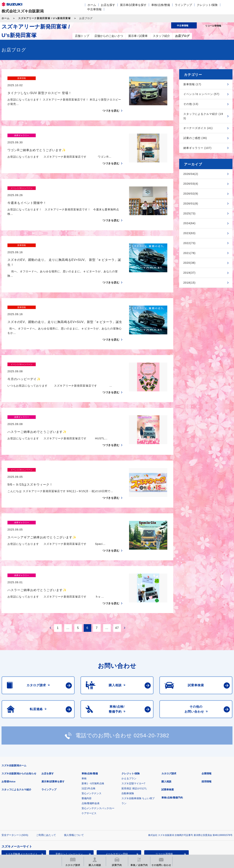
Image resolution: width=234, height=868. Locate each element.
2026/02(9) (191, 194)
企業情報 (206, 727)
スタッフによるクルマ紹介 (16, 743)
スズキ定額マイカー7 (133, 737)
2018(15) (189, 283)
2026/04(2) (191, 174)
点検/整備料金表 (91, 757)
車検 (84, 732)
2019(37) (189, 273)
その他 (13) (191, 104)
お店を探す (108, 5)
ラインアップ (183, 5)
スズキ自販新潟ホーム (14, 719)
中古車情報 (94, 9)
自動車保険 (128, 747)
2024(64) (189, 223)
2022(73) (189, 243)
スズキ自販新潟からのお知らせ (19, 727)
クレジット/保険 (207, 5)
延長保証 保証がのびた (134, 742)
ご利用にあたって (46, 789)
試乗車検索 (168, 743)
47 (117, 581)
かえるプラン (129, 732)
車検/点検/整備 (161, 5)
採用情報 (206, 735)
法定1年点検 (88, 742)
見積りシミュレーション (69, 808)
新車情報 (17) (192, 84)
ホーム (92, 5)
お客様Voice (9, 735)
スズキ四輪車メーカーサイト (21, 808)
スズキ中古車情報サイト (21, 827)
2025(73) (189, 213)
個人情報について (74, 789)
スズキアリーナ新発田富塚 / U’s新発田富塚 (44, 18)
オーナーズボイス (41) (198, 128)
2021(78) (189, 253)
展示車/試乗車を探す (133, 5)
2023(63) (189, 233)
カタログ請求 (169, 727)
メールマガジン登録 (117, 808)
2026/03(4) (191, 184)
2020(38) (189, 263)
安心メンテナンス (91, 747)
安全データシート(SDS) (15, 789)
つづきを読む (111, 104)
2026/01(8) (191, 204)
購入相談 (166, 735)
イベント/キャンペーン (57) (201, 94)
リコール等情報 (164, 808)
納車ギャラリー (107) (198, 148)
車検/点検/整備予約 (172, 751)
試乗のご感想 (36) (195, 138)
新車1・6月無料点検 (93, 737)
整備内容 (87, 752)
